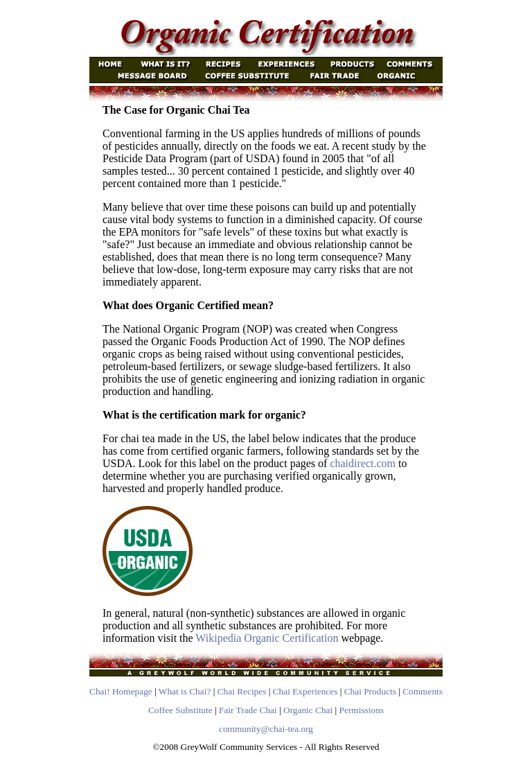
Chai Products (370, 691)
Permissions (362, 710)
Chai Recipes (242, 691)
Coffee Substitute (180, 710)
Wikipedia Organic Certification (267, 638)
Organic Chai (308, 710)
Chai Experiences (305, 691)
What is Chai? (185, 691)
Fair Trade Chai (248, 710)
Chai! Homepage (121, 691)
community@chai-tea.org (266, 729)
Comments (423, 691)
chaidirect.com (363, 463)
